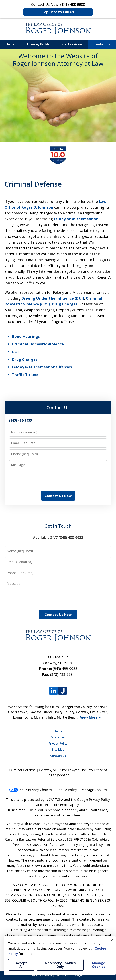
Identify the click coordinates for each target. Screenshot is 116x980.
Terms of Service (56, 805)
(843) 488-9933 (65, 669)
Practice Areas (72, 44)
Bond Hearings (26, 336)
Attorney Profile (38, 44)
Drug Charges (65, 304)
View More (89, 717)
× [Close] (112, 940)
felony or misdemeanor (76, 219)
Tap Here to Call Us (58, 12)
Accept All (21, 965)
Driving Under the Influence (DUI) (53, 298)
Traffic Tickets (25, 375)
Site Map (58, 750)
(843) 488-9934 (62, 674)
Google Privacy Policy (93, 800)
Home (10, 44)
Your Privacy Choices (31, 790)
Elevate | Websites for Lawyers (58, 975)
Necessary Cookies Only (60, 965)
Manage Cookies (94, 790)
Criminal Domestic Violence (38, 344)
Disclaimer (58, 737)
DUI (15, 352)
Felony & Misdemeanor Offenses (42, 367)
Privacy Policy (58, 744)
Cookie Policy (67, 790)
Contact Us (102, 44)
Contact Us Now (58, 496)
